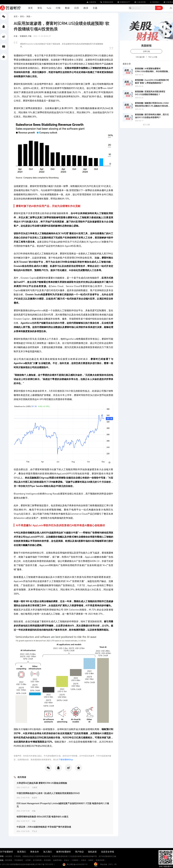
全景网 (28, 860)
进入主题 (146, 125)
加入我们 (48, 852)
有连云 (67, 860)
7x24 (49, 8)
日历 (77, 8)
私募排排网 (100, 860)
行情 (58, 8)
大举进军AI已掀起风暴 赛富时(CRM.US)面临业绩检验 (42, 783)
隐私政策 (92, 852)
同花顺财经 (19, 860)
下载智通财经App (66, 759)
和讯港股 (47, 860)
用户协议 (79, 852)
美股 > (29, 16)
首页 (30, 8)
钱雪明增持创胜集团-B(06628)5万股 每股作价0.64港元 (42, 817)
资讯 (40, 8)
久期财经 (75, 860)
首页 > (16, 16)
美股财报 (146, 45)
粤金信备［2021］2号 (108, 864)
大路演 (83, 860)
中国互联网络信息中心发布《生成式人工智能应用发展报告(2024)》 (49, 793)
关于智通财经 (6, 852)
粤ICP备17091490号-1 (46, 864)
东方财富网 (37, 860)
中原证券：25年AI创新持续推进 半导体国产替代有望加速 (44, 827)
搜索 (159, 8)
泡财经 (91, 860)
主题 (95, 8)
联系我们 (22, 852)
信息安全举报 (108, 852)
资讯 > (23, 16)
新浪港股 (9, 860)
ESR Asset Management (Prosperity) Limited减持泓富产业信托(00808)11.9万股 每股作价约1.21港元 (63, 805)
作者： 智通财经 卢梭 (23, 36)
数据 (67, 8)
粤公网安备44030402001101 (77, 864)
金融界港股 (57, 860)
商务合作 (35, 852)
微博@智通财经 (64, 852)
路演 (86, 8)
